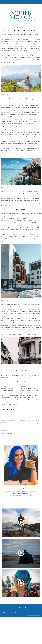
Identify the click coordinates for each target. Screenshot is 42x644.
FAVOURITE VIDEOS (21, 506)
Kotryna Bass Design (34, 615)
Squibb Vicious (21, 15)
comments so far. (7, 430)
